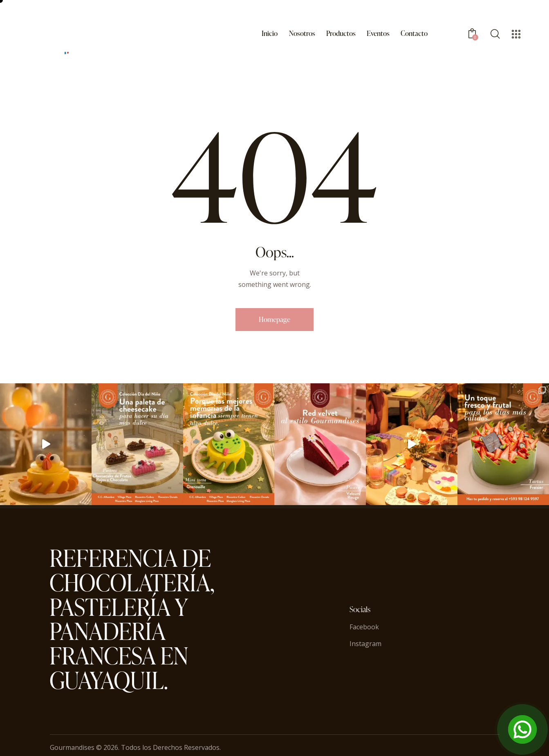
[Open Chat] (522, 729)
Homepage (274, 319)
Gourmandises (72, 747)
